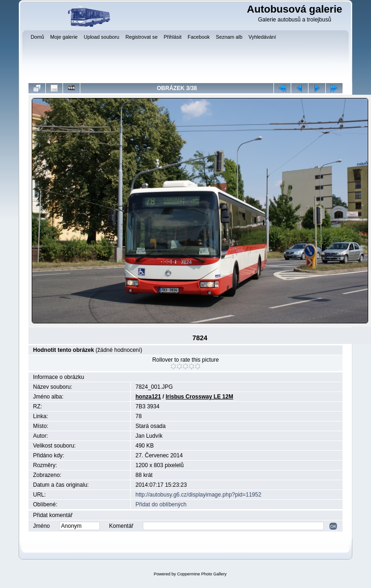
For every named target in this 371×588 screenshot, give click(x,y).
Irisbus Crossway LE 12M (199, 397)
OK (333, 526)
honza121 (148, 397)
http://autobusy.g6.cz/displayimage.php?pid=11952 (198, 495)
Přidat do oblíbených (161, 504)
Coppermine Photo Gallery (202, 574)
